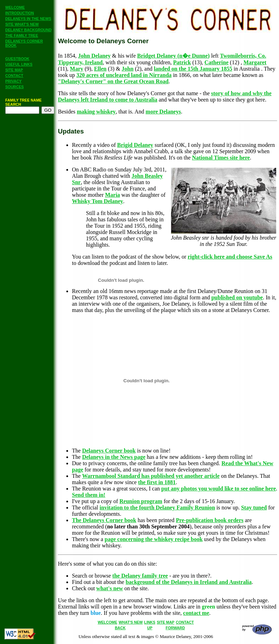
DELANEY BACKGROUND (28, 30)
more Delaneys (163, 112)
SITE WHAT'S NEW (22, 24)
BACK (120, 628)
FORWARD (175, 628)
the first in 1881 (157, 482)
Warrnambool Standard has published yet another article (151, 476)
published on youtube (237, 297)
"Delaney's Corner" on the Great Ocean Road (113, 81)
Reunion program (141, 501)
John (128, 69)
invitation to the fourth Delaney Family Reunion (157, 508)
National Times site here (221, 158)
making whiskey (96, 112)
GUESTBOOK (17, 59)
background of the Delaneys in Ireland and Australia (189, 582)
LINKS (150, 622)
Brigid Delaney (135, 145)
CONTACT (14, 76)
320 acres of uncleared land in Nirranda (124, 75)
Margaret (255, 62)
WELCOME (15, 7)
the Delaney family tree (140, 576)
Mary (77, 69)
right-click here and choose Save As (230, 257)
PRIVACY (14, 81)
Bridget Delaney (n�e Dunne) (174, 56)
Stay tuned (254, 508)
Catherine (217, 62)
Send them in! (89, 495)
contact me (196, 613)
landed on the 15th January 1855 (193, 69)
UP (150, 628)
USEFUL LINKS (19, 64)
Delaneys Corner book (109, 451)
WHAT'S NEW (131, 622)
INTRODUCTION (20, 13)
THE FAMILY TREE (22, 35)
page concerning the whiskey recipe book (154, 539)
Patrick (182, 62)
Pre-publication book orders (210, 520)
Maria (112, 195)
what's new (109, 588)
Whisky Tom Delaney (98, 201)
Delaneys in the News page (114, 457)
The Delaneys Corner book (104, 520)
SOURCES (15, 87)
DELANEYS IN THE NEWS (28, 19)
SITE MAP (14, 70)
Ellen (100, 69)
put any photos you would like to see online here (219, 489)
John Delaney (94, 56)
